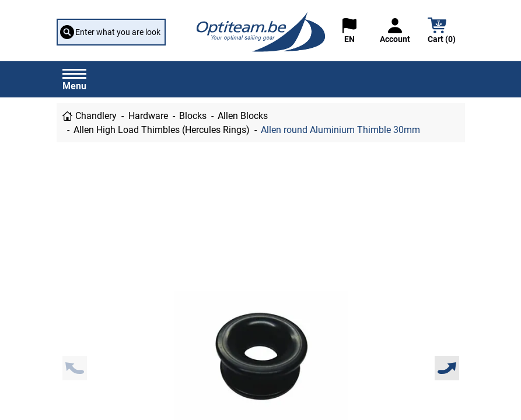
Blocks (193, 116)
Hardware (148, 116)
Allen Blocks (243, 116)
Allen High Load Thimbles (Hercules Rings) (162, 130)
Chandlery (96, 116)
